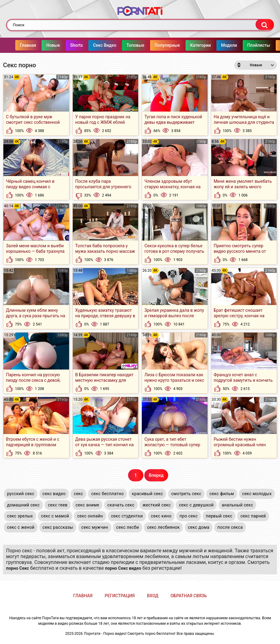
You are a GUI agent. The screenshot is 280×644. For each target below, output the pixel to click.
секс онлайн (90, 516)
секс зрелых (20, 516)
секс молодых (257, 494)
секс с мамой (55, 516)
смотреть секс (186, 494)
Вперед (156, 475)
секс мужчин (95, 527)
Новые (41, 45)
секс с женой (21, 527)
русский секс (21, 494)
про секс (188, 516)
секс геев (57, 505)
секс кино (161, 516)
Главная (16, 45)
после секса (230, 527)
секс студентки (127, 516)
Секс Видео (92, 45)
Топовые (123, 45)
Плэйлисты (247, 45)
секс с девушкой (196, 505)
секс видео (54, 494)
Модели (217, 45)
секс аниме (87, 505)
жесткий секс (157, 505)
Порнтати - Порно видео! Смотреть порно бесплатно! (130, 634)
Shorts (64, 45)
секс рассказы (58, 527)
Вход (153, 596)
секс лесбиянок (163, 527)
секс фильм (222, 494)
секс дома (199, 527)
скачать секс (121, 505)
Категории (188, 45)
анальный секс (237, 505)
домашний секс (23, 505)
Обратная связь (189, 596)
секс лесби (128, 527)
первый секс (219, 516)
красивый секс (147, 494)
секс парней (253, 516)
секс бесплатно (107, 494)
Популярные (155, 45)
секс (78, 494)
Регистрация (120, 596)
